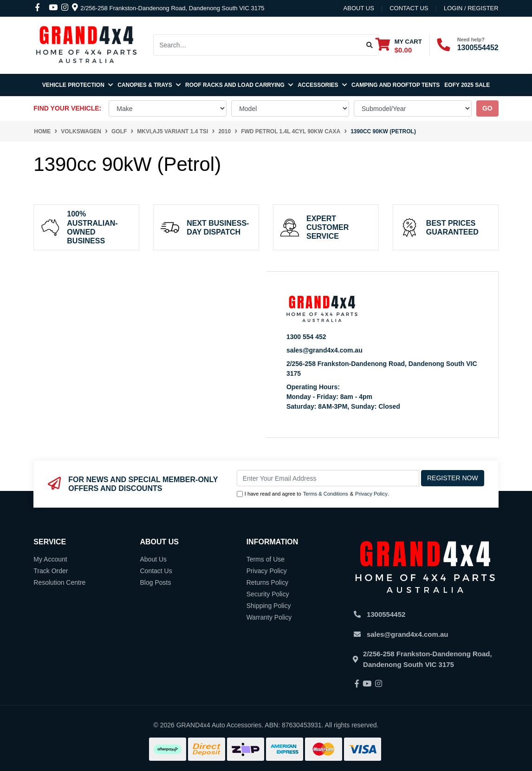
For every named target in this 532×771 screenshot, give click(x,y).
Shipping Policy (269, 606)
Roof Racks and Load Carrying (239, 85)
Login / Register (471, 8)
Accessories (322, 85)
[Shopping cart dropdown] (399, 45)
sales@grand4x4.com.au (324, 350)
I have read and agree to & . (313, 494)
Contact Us (156, 571)
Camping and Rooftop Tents (396, 85)
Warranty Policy (269, 617)
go (487, 108)
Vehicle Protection (78, 85)
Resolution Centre (59, 582)
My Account (50, 559)
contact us (409, 8)
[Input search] (257, 45)
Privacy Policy (371, 494)
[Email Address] (328, 478)
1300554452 (478, 48)
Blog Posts (155, 582)
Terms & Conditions (326, 494)
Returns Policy (267, 582)
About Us (359, 8)
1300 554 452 (306, 337)
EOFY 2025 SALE (467, 85)
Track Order (51, 571)
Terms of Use (266, 559)
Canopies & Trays (149, 85)
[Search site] (370, 45)
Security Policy (268, 594)
